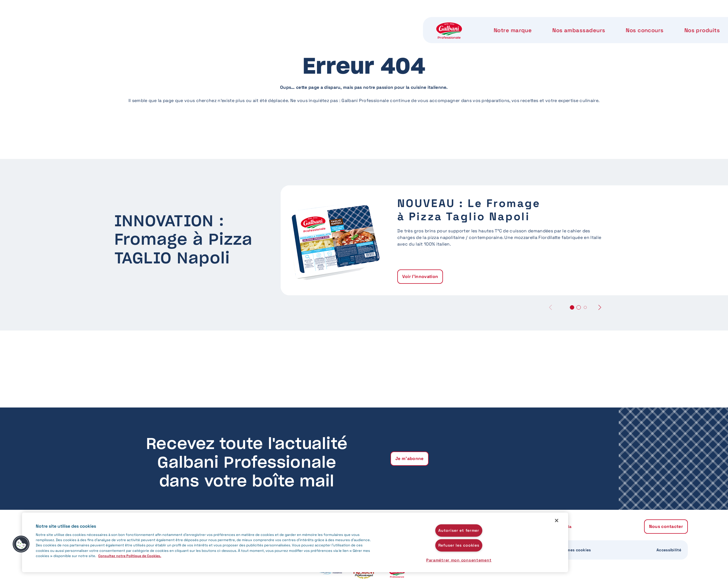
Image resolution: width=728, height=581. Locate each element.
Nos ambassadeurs (272, 22)
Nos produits (393, 22)
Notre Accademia (504, 22)
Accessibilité (669, 550)
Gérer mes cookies (573, 550)
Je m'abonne (410, 459)
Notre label (446, 22)
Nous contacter (573, 22)
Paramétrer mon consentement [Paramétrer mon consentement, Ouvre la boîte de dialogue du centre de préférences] (459, 560)
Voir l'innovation (420, 276)
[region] (295, 542)
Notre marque (207, 22)
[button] (600, 307)
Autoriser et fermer (459, 530)
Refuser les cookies (459, 545)
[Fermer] (557, 521)
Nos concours (337, 22)
